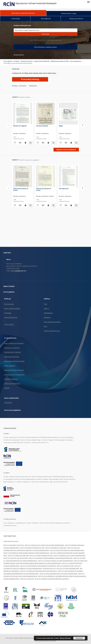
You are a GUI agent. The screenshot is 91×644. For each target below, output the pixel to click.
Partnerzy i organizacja (12, 348)
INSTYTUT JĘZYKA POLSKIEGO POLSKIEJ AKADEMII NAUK (56, 561)
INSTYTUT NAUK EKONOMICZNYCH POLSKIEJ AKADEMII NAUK (59, 574)
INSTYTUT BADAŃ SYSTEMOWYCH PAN (32, 548)
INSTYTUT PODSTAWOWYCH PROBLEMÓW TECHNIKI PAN (38, 566)
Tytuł (45, 304)
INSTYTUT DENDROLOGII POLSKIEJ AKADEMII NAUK (70, 555)
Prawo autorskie (10, 366)
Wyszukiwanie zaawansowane (46, 47)
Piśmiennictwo (9, 304)
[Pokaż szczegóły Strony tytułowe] (53, 143)
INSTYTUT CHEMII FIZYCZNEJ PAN (19, 555)
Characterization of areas (21, 189)
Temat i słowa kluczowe (52, 331)
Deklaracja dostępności (12, 383)
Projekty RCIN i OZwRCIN (13, 352)
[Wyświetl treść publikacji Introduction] (71, 205)
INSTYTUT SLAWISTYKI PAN (65, 566)
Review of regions (20, 126)
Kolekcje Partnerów (27, 61)
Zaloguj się (8, 402)
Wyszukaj (45, 34)
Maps (61, 126)
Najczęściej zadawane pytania (14, 361)
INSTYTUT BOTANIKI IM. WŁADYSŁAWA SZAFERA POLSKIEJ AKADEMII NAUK (27, 553)
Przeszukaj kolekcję (30, 79)
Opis (45, 326)
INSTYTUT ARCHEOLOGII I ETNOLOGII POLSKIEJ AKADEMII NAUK (45, 545)
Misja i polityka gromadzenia (14, 343)
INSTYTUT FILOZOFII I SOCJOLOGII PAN (16, 558)
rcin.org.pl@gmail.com (19, 271)
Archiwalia (8, 313)
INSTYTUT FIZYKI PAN (27, 579)
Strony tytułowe (42, 126)
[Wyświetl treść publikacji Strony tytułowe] (48, 143)
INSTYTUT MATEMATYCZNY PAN (14, 545)
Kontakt (7, 388)
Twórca (46, 308)
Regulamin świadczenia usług (14, 370)
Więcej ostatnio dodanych (66, 150)
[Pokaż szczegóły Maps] (76, 143)
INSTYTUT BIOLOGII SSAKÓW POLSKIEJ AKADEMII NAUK (67, 550)
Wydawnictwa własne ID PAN (60, 61)
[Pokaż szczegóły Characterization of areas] (30, 205)
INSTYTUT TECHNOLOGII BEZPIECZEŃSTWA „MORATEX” (52, 579)
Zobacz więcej (9, 324)
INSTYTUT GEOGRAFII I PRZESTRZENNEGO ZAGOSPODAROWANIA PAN (51, 558)
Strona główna (8, 61)
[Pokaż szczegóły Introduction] (76, 205)
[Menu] (88, 2)
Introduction (64, 189)
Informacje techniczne (12, 357)
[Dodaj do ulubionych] (15, 143)
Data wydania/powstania (52, 322)
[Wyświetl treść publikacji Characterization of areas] (25, 205)
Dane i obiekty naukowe (12, 308)
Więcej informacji (65, 638)
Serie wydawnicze (76, 61)
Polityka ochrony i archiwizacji (14, 375)
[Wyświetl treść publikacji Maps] (71, 143)
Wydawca (47, 317)
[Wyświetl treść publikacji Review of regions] (25, 143)
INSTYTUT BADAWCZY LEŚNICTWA (56, 548)
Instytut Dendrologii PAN (42, 61)
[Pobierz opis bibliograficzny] (20, 143)
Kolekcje (16, 61)
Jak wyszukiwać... (19, 55)
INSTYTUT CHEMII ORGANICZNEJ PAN (41, 555)
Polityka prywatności (11, 379)
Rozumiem (79, 638)
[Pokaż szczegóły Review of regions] (30, 143)
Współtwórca (48, 313)
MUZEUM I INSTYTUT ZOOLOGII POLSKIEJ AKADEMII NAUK (61, 568)
